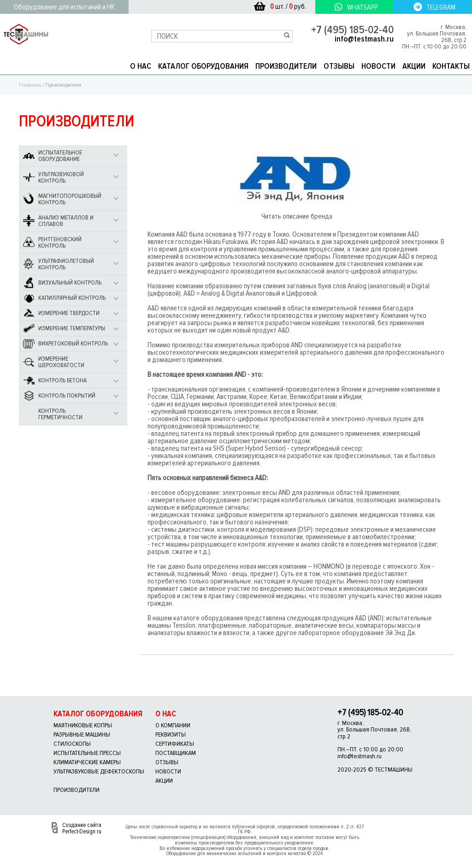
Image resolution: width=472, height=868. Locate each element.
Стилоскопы (72, 744)
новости (168, 771)
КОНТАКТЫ (451, 66)
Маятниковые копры (83, 725)
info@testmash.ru (364, 39)
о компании (173, 725)
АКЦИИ (414, 66)
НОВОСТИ (378, 66)
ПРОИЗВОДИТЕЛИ (286, 66)
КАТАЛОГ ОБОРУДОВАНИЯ (203, 66)
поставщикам (176, 753)
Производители (77, 790)
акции (164, 781)
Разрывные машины (82, 734)
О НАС (141, 66)
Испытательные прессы (87, 753)
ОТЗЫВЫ (339, 66)
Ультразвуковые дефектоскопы (99, 771)
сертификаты (175, 744)
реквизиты (171, 734)
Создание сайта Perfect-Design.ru (82, 828)
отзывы (167, 762)
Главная (30, 85)
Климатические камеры (87, 762)
